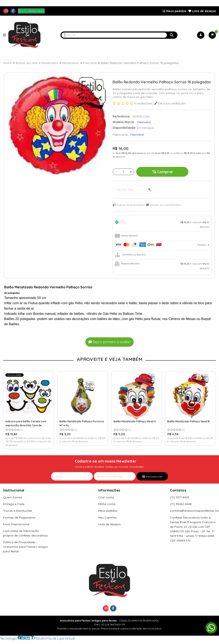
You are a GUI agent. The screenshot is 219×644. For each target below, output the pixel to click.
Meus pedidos (174, 11)
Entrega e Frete (14, 504)
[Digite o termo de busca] (114, 35)
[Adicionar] (131, 172)
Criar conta (106, 497)
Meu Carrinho (107, 518)
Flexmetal (137, 135)
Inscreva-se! (152, 476)
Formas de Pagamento (19, 518)
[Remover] (116, 172)
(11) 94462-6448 (181, 504)
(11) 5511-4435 (180, 497)
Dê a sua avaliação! (170, 103)
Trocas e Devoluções (18, 511)
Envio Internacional (16, 524)
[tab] (162, 225)
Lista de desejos (202, 11)
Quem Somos (13, 497)
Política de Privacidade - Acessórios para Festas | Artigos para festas (25, 547)
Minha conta (107, 504)
